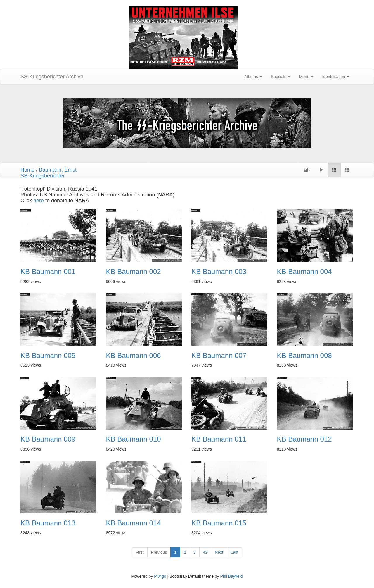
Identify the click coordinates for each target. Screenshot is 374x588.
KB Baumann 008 (304, 356)
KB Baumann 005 (48, 356)
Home (27, 170)
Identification (336, 77)
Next (219, 552)
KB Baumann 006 (134, 356)
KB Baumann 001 (48, 272)
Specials (281, 77)
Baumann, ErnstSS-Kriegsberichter (49, 173)
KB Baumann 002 (134, 272)
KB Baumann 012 (304, 439)
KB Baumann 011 (219, 439)
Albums (253, 77)
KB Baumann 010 (134, 439)
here (39, 201)
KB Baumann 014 (134, 523)
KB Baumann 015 (219, 523)
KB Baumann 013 (48, 523)
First (140, 552)
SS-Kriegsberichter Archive (52, 77)
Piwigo (160, 576)
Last (234, 552)
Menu (306, 77)
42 (205, 552)
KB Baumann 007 (219, 356)
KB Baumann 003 (219, 272)
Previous (159, 552)
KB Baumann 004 (304, 272)
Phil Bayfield (231, 576)
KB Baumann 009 (48, 439)
